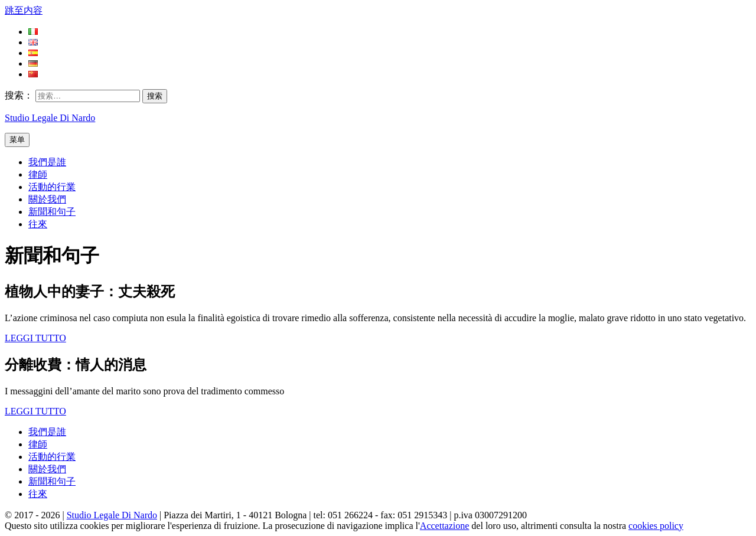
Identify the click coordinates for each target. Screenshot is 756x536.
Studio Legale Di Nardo (50, 118)
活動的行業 (52, 187)
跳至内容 (24, 10)
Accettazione (445, 526)
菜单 (17, 140)
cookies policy (656, 526)
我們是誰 (47, 162)
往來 (38, 224)
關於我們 (47, 199)
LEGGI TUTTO (35, 338)
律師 (38, 174)
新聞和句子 (52, 212)
